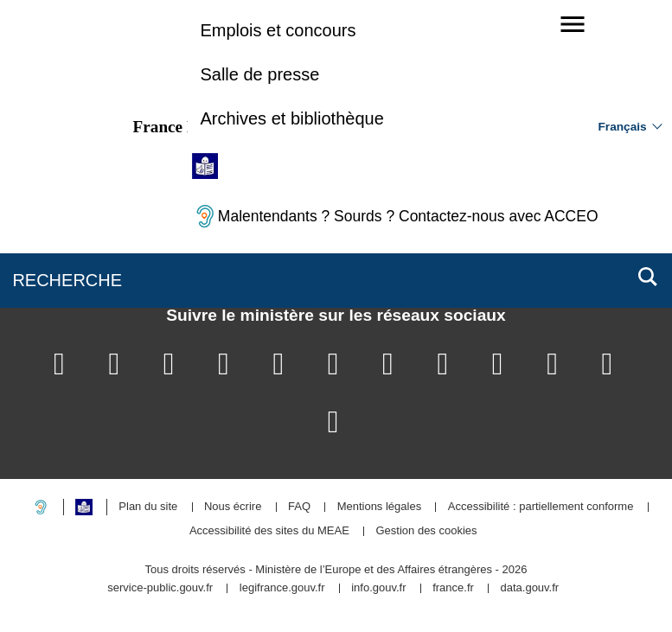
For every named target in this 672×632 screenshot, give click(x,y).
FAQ (299, 507)
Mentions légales (380, 507)
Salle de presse (259, 74)
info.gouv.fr (378, 588)
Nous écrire (233, 507)
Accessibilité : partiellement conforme (541, 507)
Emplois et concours (278, 30)
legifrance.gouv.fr (282, 588)
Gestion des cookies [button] (427, 531)
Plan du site (148, 507)
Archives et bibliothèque (291, 118)
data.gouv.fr (529, 588)
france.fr (453, 588)
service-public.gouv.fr (160, 588)
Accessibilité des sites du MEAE (269, 531)
